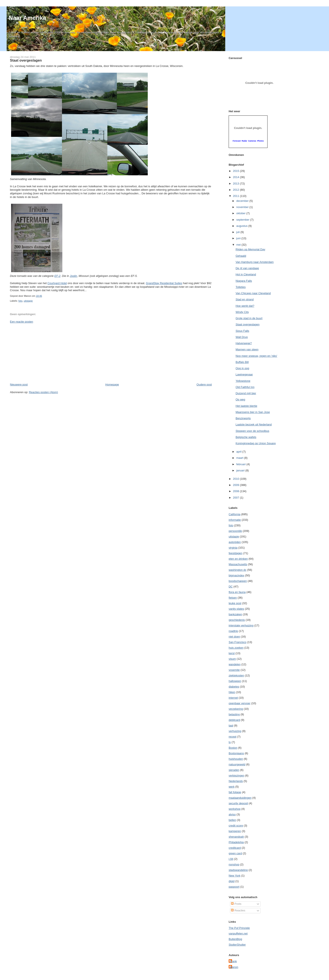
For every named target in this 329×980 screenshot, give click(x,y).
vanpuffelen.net (238, 934)
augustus (242, 226)
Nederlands (236, 781)
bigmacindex (236, 575)
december (243, 201)
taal (231, 725)
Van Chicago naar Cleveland (253, 293)
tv (230, 742)
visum (232, 659)
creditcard (235, 848)
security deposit (238, 803)
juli (238, 232)
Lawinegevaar (244, 374)
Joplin (73, 276)
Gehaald (241, 256)
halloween (235, 681)
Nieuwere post (19, 384)
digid (232, 881)
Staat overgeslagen (26, 60)
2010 (236, 479)
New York (235, 876)
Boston (233, 748)
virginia (233, 548)
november (243, 207)
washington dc (238, 570)
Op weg (240, 399)
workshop (235, 809)
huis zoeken (236, 648)
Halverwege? (244, 343)
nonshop (234, 864)
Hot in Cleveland (246, 274)
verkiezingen (236, 776)
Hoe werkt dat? (245, 306)
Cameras (252, 141)
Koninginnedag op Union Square (256, 443)
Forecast (237, 141)
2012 (236, 190)
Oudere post (204, 384)
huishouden (236, 759)
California (235, 514)
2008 (236, 491)
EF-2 (57, 276)
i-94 (231, 859)
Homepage (112, 384)
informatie (235, 520)
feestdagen (235, 553)
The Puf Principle (239, 928)
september (243, 220)
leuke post (235, 603)
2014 (236, 177)
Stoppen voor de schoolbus (252, 431)
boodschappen (238, 581)
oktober (241, 213)
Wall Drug (242, 337)
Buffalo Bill (242, 362)
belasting (234, 714)
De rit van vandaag (247, 268)
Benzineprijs (243, 418)
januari (241, 470)
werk (232, 787)
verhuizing (235, 731)
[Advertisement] (42, 353)
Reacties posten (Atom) (43, 392)
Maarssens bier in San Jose (253, 412)
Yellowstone (243, 381)
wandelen (235, 664)
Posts (236, 904)
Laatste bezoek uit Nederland (254, 424)
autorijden (235, 542)
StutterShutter (237, 945)
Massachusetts (238, 564)
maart (240, 458)
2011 (236, 196)
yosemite (234, 670)
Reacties (238, 910)
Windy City (242, 312)
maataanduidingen (240, 798)
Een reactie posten (22, 322)
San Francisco (238, 642)
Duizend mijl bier (246, 393)
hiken (232, 692)
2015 (236, 171)
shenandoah (236, 837)
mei (239, 245)
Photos (261, 141)
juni (239, 238)
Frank (233, 961)
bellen (232, 820)
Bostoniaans (236, 753)
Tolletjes (241, 287)
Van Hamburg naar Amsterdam (254, 262)
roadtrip (233, 631)
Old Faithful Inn (245, 387)
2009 (236, 485)
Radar (244, 141)
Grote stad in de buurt (249, 318)
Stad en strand (245, 299)
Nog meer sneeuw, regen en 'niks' (256, 356)
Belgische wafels (246, 437)
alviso (232, 814)
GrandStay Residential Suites (164, 283)
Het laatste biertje (246, 406)
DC (231, 587)
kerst (232, 653)
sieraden (234, 770)
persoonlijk (235, 531)
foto (20, 301)
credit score (236, 826)
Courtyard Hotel (57, 283)
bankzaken (235, 614)
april (239, 452)
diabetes (234, 687)
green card (235, 853)
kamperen (235, 831)
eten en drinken (238, 559)
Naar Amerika (27, 18)
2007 (236, 498)
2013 (236, 184)
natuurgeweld (237, 764)
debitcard (234, 720)
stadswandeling (238, 870)
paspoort (234, 887)
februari (241, 464)
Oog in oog (242, 368)
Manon (234, 967)
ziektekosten (236, 675)
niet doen (234, 637)
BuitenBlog (235, 939)
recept (232, 737)
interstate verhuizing (241, 625)
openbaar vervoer (240, 703)
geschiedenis (237, 620)
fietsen (233, 598)
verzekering (236, 709)
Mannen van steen (247, 349)
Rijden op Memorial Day (250, 249)
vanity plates (236, 609)
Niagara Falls (244, 281)
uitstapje (28, 301)
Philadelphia (236, 842)
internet (233, 698)
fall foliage (235, 792)
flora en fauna (237, 592)
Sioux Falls (242, 331)
